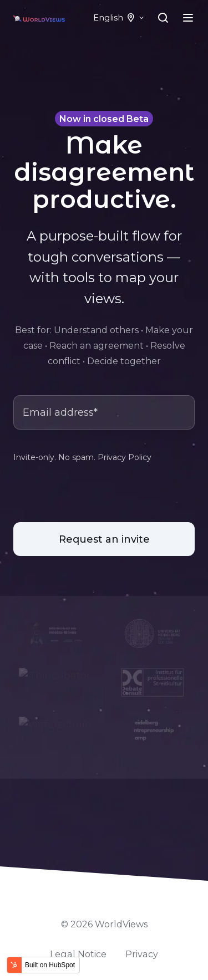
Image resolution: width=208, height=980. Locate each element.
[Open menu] (188, 18)
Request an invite (104, 539)
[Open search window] (163, 18)
